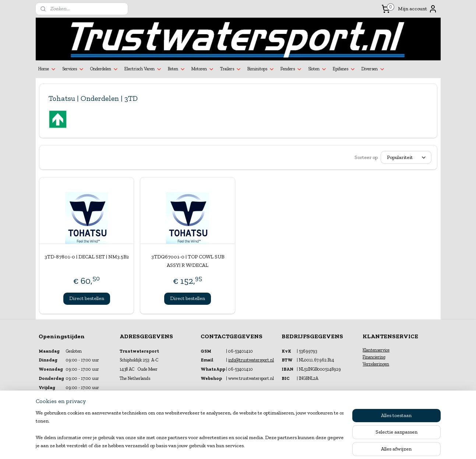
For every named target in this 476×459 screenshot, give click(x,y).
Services (73, 69)
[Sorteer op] (406, 157)
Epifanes (344, 69)
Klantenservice (376, 350)
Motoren (203, 69)
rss (231, 446)
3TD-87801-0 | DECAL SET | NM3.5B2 (86, 257)
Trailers (231, 69)
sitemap (219, 446)
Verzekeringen (376, 364)
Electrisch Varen (143, 69)
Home (47, 69)
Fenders (291, 69)
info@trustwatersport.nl (251, 360)
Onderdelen (104, 69)
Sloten (318, 69)
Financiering (374, 357)
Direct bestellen (86, 298)
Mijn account (418, 9)
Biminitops (261, 69)
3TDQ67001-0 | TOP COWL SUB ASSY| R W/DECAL (187, 261)
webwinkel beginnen (255, 446)
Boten (177, 69)
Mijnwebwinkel (311, 446)
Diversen (373, 69)
